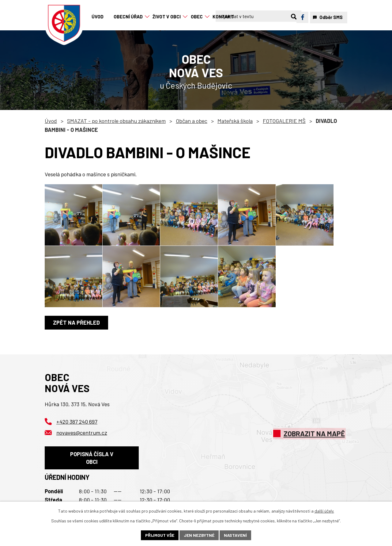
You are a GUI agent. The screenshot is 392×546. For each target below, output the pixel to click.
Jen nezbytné (199, 535)
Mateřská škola (235, 121)
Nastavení (235, 535)
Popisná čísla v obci (92, 458)
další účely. (324, 511)
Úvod (51, 121)
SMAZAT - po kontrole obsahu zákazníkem (116, 121)
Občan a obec (192, 121)
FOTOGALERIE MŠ (284, 121)
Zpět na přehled (76, 323)
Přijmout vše (160, 535)
